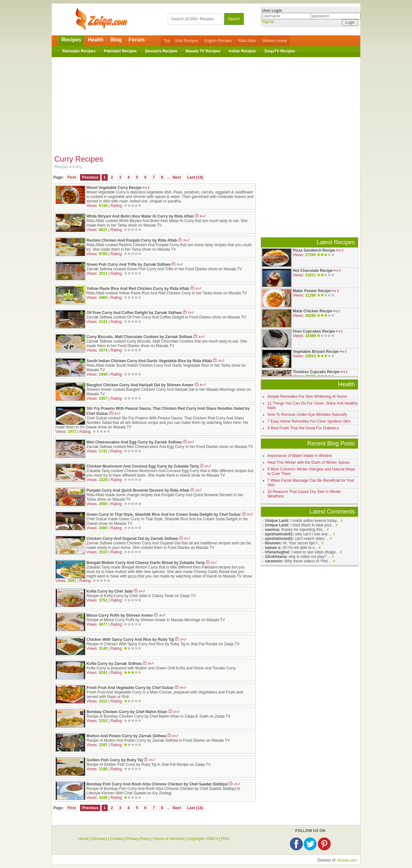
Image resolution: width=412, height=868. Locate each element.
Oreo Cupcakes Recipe (314, 331)
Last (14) (195, 177)
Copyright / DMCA (203, 839)
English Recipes (218, 41)
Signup (268, 22)
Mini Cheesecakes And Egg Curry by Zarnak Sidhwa (134, 442)
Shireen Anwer (275, 41)
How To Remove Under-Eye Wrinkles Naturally (307, 415)
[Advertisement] (206, 104)
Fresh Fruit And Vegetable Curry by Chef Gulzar (130, 688)
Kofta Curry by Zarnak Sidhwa (114, 664)
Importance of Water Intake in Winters (300, 456)
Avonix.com (347, 860)
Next (177, 177)
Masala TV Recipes (203, 51)
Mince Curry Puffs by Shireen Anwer (120, 615)
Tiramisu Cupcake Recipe (316, 372)
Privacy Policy (138, 839)
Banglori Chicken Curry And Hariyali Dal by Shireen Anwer (140, 385)
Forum (137, 40)
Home (83, 839)
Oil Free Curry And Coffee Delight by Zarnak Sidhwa (134, 313)
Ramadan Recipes (79, 51)
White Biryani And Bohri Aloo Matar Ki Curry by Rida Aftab (140, 216)
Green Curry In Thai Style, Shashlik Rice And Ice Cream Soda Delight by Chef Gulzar (164, 515)
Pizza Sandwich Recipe (314, 250)
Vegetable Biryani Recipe (316, 352)
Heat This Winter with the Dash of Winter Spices (309, 462)
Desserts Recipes (161, 51)
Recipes (71, 40)
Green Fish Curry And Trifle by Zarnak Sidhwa (129, 264)
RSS (225, 839)
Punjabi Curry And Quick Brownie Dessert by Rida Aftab (138, 490)
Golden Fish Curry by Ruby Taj (115, 760)
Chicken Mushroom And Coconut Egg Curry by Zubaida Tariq (143, 466)
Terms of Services (169, 839)
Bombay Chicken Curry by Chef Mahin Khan (127, 712)
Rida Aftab (247, 41)
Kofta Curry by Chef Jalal (109, 591)
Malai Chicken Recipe (313, 311)
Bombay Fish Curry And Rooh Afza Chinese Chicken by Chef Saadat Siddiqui (157, 784)
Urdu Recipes (187, 41)
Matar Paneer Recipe (312, 291)
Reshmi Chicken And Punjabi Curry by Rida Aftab (132, 240)
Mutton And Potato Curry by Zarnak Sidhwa (126, 736)
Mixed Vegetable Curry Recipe (114, 188)
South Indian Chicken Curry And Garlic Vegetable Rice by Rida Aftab (149, 361)
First (72, 177)
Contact (116, 839)
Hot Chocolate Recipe (313, 271)
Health (96, 40)
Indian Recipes (242, 51)
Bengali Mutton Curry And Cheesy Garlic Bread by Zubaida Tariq (145, 563)
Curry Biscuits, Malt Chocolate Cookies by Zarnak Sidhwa (139, 337)
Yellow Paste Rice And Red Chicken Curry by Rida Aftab (138, 289)
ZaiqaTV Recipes (280, 51)
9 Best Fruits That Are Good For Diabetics (303, 428)
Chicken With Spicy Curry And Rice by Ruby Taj (130, 640)
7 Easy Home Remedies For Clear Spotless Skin (309, 421)
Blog (116, 40)
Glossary (99, 839)
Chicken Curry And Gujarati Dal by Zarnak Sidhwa (133, 539)
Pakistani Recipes (120, 51)
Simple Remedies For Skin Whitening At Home (307, 397)
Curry (77, 167)
